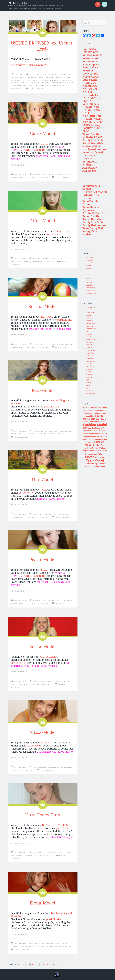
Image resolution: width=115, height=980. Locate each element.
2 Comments (60, 347)
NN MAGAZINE (92, 110)
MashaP (55, 80)
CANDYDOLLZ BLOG (91, 130)
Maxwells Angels (91, 340)
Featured (18, 75)
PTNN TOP (89, 83)
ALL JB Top (89, 171)
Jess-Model (43, 389)
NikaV (30, 83)
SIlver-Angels (59, 83)
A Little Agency (37, 75)
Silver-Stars (17, 433)
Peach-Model (43, 559)
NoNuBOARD (91, 107)
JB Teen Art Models (95, 192)
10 (47, 964)
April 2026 (89, 282)
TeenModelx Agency (90, 202)
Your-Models (91, 104)
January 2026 (90, 290)
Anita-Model (89, 410)
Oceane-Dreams (94, 439)
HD (87, 331)
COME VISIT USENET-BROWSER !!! (31, 65)
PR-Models (47, 83)
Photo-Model (90, 342)
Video (87, 388)
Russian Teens (90, 353)
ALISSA (45, 742)
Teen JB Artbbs (92, 134)
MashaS (63, 80)
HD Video (87, 428)
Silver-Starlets (26, 946)
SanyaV (97, 448)
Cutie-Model (43, 133)
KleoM (94, 428)
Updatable (89, 383)
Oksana (37, 83)
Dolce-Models (17, 80)
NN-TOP (88, 113)
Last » (58, 964)
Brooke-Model (30, 77)
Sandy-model (89, 448)
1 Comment (60, 603)
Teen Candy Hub (93, 152)
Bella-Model (17, 77)
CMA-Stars (65, 77)
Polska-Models (90, 345)
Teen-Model (46, 85)
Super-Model (90, 367)
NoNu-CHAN (91, 77)
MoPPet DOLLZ (92, 55)
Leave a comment (36, 89)
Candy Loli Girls (93, 140)
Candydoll (43, 77)
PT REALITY (90, 95)
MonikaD (23, 83)
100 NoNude (90, 74)
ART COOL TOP (92, 116)
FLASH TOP (90, 61)
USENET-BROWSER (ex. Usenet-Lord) (43, 46)
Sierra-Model (43, 645)
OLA (44, 489)
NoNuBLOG (90, 86)
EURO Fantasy (92, 125)
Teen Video (34, 85)
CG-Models (54, 77)
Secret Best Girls (93, 143)
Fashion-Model (32, 80)
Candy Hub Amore (94, 149)
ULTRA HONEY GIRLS (55, 824)
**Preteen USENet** (89, 157)
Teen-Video (89, 375)
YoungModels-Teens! (92, 187)
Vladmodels (16, 89)
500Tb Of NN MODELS (91, 69)
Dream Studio (90, 326)
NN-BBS (88, 92)
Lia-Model (88, 431)
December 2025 (91, 293)
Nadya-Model (102, 436)
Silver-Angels (90, 356)
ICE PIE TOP (90, 52)
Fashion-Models (91, 329)
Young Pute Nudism (90, 163)
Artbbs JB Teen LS (94, 213)
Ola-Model (43, 479)
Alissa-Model (51, 75)
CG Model (89, 318)
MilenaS (14, 83)
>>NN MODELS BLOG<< (92, 99)
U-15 (87, 380)
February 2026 (90, 288)
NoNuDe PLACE (92, 137)
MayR (70, 80)
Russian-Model (18, 177)
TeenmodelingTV (60, 85)
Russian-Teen (99, 445)
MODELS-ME (91, 58)
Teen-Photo (89, 372)
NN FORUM (90, 89)
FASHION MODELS (17, 3)
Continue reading (20, 165)
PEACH (45, 569)
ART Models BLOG (94, 122)
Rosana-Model (43, 306)
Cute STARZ (90, 80)
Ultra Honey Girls (43, 814)
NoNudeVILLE (92, 146)
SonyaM (93, 454)
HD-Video (89, 334)
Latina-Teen (45, 80)
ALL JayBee (90, 168)
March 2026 (89, 285)
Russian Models (91, 350)
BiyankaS (97, 413)
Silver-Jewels (90, 358)
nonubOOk (89, 49)
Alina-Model (43, 220)
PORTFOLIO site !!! (34, 150)
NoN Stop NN (91, 64)
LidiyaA (96, 431)
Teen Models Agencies (91, 209)
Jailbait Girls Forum (91, 196)
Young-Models (90, 393)
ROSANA (46, 316)
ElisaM (104, 422)
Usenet (88, 385)
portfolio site (53, 234)
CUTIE (45, 143)
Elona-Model (43, 902)
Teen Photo (22, 85)
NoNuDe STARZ (92, 119)
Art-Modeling (65, 75)
